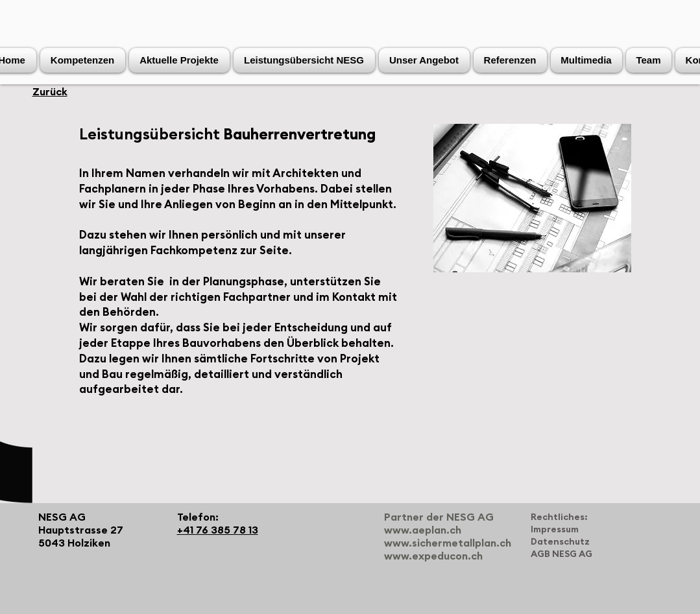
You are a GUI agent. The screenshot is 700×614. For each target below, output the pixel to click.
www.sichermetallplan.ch (448, 543)
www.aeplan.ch (423, 530)
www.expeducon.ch (433, 556)
